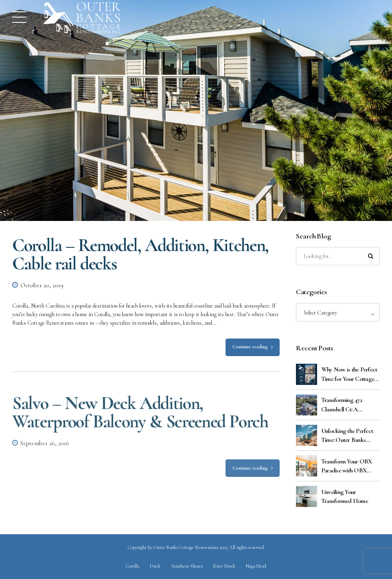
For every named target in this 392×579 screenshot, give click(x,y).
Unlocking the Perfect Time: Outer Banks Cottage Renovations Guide (347, 436)
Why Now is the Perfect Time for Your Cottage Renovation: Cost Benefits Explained (349, 374)
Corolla (132, 566)
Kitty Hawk (224, 566)
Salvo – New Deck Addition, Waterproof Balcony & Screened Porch (140, 418)
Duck (155, 566)
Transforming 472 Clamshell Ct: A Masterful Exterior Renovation (343, 405)
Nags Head (256, 566)
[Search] (371, 256)
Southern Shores (187, 566)
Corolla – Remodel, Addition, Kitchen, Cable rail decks (140, 254)
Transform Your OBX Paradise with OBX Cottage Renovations (347, 466)
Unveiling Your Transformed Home (345, 496)
